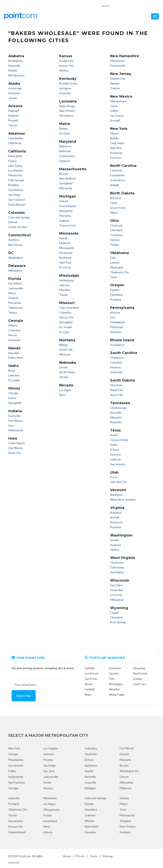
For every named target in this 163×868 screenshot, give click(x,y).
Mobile (13, 70)
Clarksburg (117, 567)
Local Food (91, 673)
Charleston (117, 358)
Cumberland (67, 156)
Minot (114, 213)
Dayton (115, 240)
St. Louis (64, 332)
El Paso (115, 450)
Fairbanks (14, 93)
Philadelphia (118, 322)
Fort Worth (127, 748)
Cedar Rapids (17, 443)
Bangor (64, 129)
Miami (12, 293)
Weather (115, 689)
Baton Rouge (67, 106)
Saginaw (64, 221)
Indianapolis (16, 430)
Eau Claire (116, 585)
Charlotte (116, 170)
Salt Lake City (119, 482)
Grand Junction (18, 227)
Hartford (14, 240)
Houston (115, 455)
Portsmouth (118, 66)
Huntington (117, 572)
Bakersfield (15, 156)
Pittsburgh (117, 327)
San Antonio (118, 464)
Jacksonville (16, 288)
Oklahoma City (119, 272)
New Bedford (67, 178)
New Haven (15, 245)
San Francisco (17, 200)
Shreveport (66, 116)
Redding (13, 185)
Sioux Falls (117, 395)
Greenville (116, 372)
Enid (113, 258)
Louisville (65, 93)
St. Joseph (66, 327)
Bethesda (65, 151)
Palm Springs (16, 180)
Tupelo (64, 295)
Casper (115, 613)
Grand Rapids (68, 206)
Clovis (114, 106)
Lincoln (63, 367)
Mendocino (15, 175)
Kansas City (66, 66)
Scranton (116, 332)
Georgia (13, 788)
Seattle (115, 540)
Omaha (64, 377)
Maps (88, 695)
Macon (13, 335)
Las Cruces (117, 116)
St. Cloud (65, 267)
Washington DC (129, 771)
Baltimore (65, 146)
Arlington (116, 513)
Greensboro (118, 180)
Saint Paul (65, 263)
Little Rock (15, 143)
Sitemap (108, 856)
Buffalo (115, 138)
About (67, 856)
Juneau (13, 98)
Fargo (114, 203)
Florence (115, 367)
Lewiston (14, 375)
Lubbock (115, 459)
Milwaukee (117, 600)
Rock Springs (118, 622)
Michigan (90, 788)
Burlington (117, 495)
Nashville (116, 422)
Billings (63, 345)
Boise (12, 370)
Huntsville (14, 66)
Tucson (13, 125)
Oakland (90, 815)
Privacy (80, 856)
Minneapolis (67, 248)
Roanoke (116, 527)
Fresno (13, 161)
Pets (112, 679)
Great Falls (66, 350)
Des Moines (16, 448)
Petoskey (65, 216)
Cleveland (116, 230)
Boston (64, 174)
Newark (115, 83)
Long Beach (50, 821)
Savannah (14, 340)
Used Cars (140, 684)
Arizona (48, 788)
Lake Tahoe (15, 166)
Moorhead (66, 253)
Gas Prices (91, 679)
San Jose (49, 771)
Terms (94, 856)
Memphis (116, 417)
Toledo (115, 245)
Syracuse (116, 158)
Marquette (66, 211)
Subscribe (24, 696)
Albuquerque (118, 101)
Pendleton (117, 295)
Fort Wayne (15, 421)
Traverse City (68, 225)
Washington (16, 258)
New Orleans (67, 111)
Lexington (65, 88)
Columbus (15, 330)
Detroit (64, 201)
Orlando (13, 298)
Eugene (115, 290)
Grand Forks (118, 208)
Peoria (12, 398)
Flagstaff (14, 111)
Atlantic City (118, 79)
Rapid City (117, 390)
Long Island (117, 143)
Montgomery (16, 75)
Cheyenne (116, 617)
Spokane (116, 545)
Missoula (65, 354)
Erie (112, 317)
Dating (137, 679)
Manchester (117, 61)
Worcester (66, 188)
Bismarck (116, 198)
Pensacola (15, 303)
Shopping (139, 668)
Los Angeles (16, 170)
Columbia (65, 312)
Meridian (65, 290)
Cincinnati (116, 225)
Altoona (115, 312)
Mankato (65, 243)
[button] (155, 16)
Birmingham (16, 61)
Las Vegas (65, 390)
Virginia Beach (17, 832)
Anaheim (125, 832)
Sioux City (15, 453)
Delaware (126, 788)
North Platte (67, 372)
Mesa (47, 827)
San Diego (15, 195)
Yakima (115, 550)
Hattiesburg (67, 280)
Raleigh (115, 185)
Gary (11, 426)
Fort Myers (15, 283)
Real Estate (140, 673)
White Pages (117, 695)
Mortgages (116, 684)
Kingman (14, 116)
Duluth (63, 238)
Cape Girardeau (69, 308)
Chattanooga (118, 408)
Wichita (64, 70)
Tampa (13, 312)
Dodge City (66, 61)
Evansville (14, 416)
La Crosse (116, 595)
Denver (13, 222)
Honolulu (14, 353)
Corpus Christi (119, 440)
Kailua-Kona (16, 358)
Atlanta (13, 325)
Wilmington (15, 271)
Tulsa (113, 277)
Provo (114, 477)
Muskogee (117, 267)
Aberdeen (116, 385)
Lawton (115, 263)
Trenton (115, 88)
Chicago (13, 393)
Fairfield (90, 668)
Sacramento (16, 190)
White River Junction (123, 500)
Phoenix (13, 120)
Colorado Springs (19, 217)
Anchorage (15, 88)
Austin (114, 435)
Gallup (114, 111)
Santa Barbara (17, 205)
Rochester (65, 258)
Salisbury (65, 161)
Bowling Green (68, 83)
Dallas (114, 445)
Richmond (116, 522)
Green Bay (117, 590)
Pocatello (14, 380)
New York (116, 148)
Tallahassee (15, 308)
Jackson (64, 285)
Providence (117, 345)
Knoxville (116, 413)
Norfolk (115, 517)
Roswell (115, 120)
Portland (65, 133)
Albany (115, 133)
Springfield (15, 403)
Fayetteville (15, 138)
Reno (62, 395)
